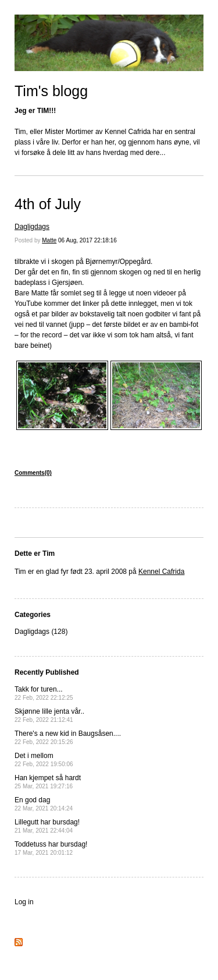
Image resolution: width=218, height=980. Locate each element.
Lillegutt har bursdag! (47, 826)
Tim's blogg (51, 91)
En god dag (44, 804)
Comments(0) (33, 473)
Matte (49, 240)
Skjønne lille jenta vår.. (49, 715)
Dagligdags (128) (41, 632)
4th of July (48, 204)
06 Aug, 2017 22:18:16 (87, 240)
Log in (24, 902)
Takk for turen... (44, 693)
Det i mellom (44, 759)
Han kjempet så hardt (48, 782)
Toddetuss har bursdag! (51, 848)
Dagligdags (32, 227)
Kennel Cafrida (161, 572)
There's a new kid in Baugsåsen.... (68, 737)
